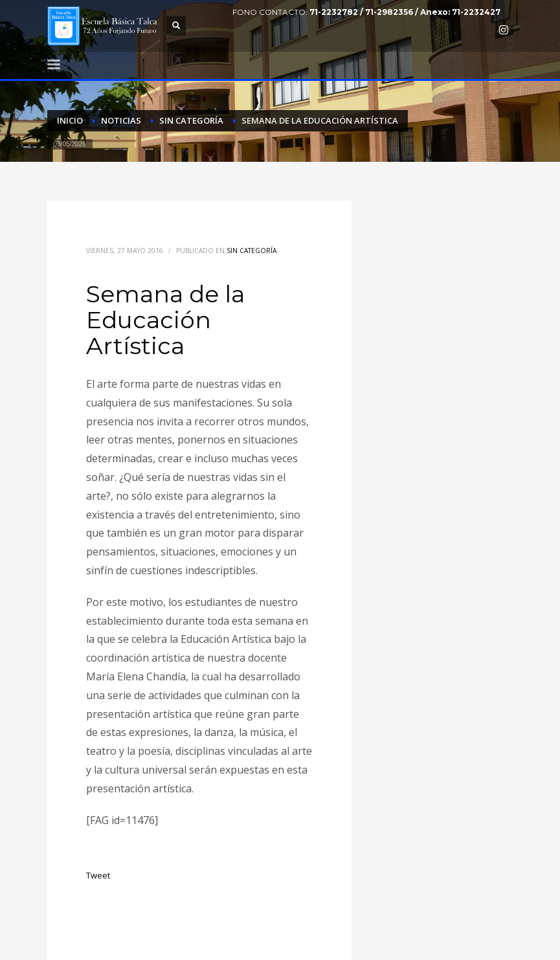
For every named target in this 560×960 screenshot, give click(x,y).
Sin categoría (252, 251)
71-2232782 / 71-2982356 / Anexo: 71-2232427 (405, 12)
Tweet (98, 875)
